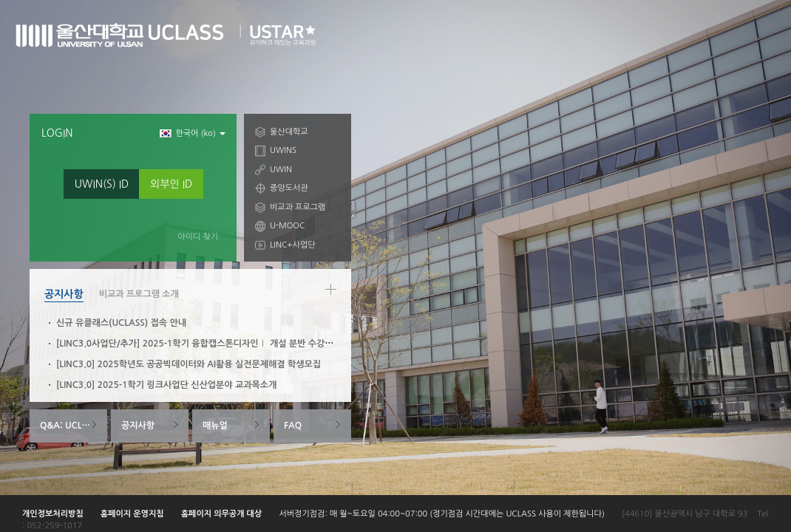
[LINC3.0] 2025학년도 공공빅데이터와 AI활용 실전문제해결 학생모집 (189, 364)
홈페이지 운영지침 (132, 514)
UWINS (283, 150)
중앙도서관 (289, 188)
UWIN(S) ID (102, 184)
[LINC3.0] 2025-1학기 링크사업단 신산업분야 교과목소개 (166, 385)
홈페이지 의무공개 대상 (222, 514)
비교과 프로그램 (298, 207)
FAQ (293, 426)
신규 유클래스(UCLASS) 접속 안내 (121, 323)
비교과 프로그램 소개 (139, 294)
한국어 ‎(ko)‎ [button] (193, 133)
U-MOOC (287, 226)
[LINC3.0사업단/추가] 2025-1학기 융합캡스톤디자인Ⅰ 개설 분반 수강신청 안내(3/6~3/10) (231, 344)
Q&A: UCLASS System (74, 426)
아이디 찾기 (198, 237)
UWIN (281, 170)
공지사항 (64, 294)
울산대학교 (289, 132)
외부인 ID (171, 184)
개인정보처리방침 (53, 514)
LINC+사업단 (293, 245)
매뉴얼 (215, 426)
